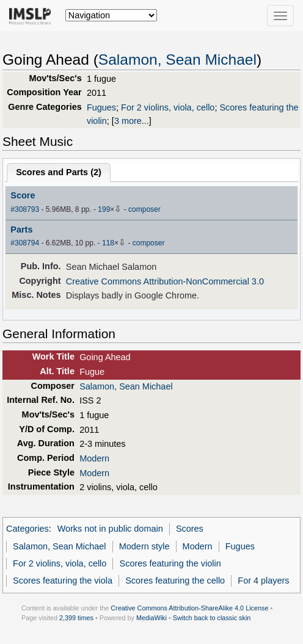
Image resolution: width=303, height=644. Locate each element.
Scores (190, 529)
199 (104, 209)
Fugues (101, 107)
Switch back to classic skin (212, 618)
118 (108, 243)
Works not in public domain (110, 529)
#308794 (25, 243)
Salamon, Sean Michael (177, 60)
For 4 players (263, 581)
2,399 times (76, 618)
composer (144, 209)
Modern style (144, 546)
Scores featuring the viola (63, 581)
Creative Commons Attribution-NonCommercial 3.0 (165, 281)
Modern (94, 458)
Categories (27, 529)
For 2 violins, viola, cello (168, 107)
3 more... (132, 121)
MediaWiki (151, 618)
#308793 (25, 209)
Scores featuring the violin (170, 563)
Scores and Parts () (59, 172)
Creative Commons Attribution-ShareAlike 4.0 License (189, 608)
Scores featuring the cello (175, 581)
